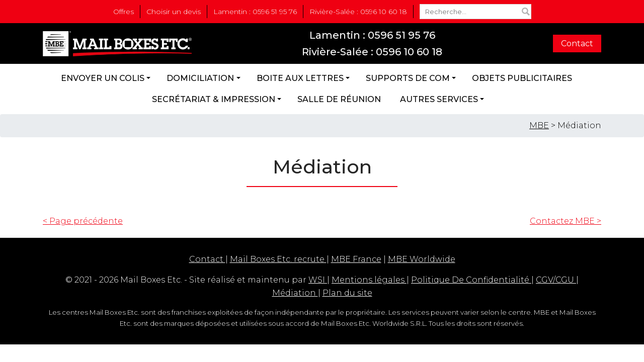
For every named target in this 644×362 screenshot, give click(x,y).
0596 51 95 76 (401, 35)
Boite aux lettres (300, 78)
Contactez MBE (566, 221)
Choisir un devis (174, 12)
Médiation (295, 293)
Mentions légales (369, 280)
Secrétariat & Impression (214, 99)
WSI (318, 280)
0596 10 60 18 (409, 52)
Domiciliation (200, 78)
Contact (577, 43)
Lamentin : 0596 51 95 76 (255, 12)
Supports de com (408, 78)
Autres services (439, 99)
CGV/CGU (556, 280)
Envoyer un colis (103, 78)
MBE (539, 125)
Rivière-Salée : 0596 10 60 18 (358, 12)
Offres (124, 12)
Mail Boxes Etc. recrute (278, 259)
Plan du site (347, 293)
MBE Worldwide (422, 259)
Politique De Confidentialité (471, 280)
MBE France (356, 259)
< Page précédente (83, 221)
